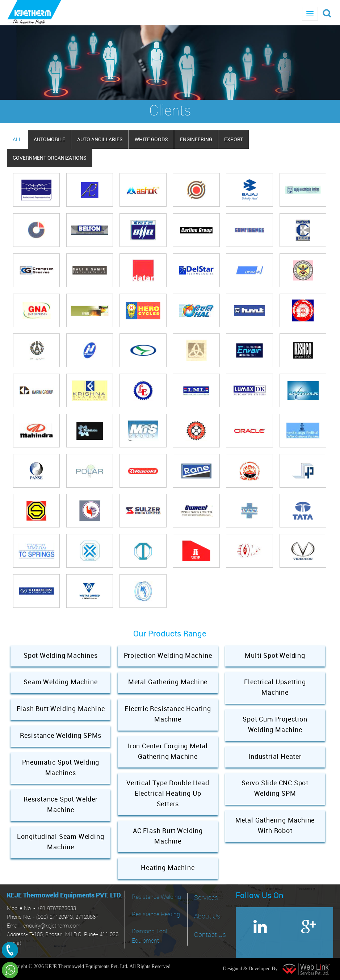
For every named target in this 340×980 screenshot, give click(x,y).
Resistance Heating (156, 915)
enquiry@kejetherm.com (52, 926)
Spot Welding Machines (61, 656)
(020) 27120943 (54, 917)
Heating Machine (168, 868)
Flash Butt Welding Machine (61, 709)
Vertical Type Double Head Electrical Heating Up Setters (168, 794)
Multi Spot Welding (275, 656)
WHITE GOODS (151, 140)
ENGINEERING (196, 140)
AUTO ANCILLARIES (100, 140)
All (17, 140)
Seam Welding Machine (60, 682)
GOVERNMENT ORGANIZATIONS (50, 158)
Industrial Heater (275, 757)
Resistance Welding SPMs (61, 736)
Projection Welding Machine (168, 656)
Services (206, 898)
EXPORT (234, 140)
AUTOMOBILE (49, 140)
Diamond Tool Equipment (149, 936)
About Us (207, 916)
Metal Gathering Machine (168, 682)
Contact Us (210, 935)
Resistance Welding (156, 897)
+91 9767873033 (56, 909)
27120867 (87, 917)
